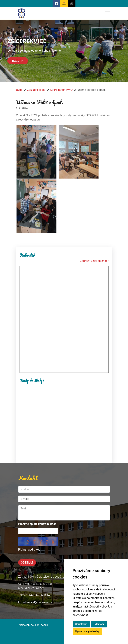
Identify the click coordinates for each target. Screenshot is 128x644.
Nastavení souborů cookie (34, 625)
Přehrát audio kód (29, 550)
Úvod (19, 90)
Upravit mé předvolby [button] (87, 631)
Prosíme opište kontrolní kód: (37, 524)
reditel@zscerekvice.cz (41, 602)
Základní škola (36, 90)
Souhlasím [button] (81, 624)
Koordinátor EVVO (61, 90)
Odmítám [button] (99, 624)
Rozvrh (18, 61)
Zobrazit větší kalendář (94, 261)
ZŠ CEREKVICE (27, 41)
